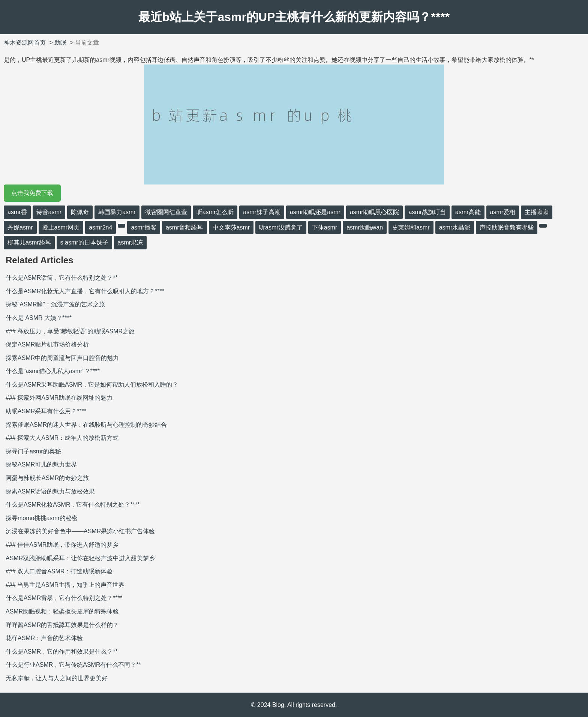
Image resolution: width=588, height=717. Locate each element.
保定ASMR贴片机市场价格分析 (47, 344)
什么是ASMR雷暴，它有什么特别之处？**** (64, 598)
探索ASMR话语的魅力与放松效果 (50, 491)
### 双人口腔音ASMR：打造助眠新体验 (59, 571)
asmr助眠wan (365, 227)
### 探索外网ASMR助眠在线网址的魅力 (59, 398)
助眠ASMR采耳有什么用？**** (46, 411)
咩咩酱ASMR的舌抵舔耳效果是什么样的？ (62, 625)
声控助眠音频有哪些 (507, 227)
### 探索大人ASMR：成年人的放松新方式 (62, 438)
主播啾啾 (537, 212)
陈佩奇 (80, 212)
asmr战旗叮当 (427, 212)
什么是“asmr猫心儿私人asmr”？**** (53, 371)
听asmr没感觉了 (281, 227)
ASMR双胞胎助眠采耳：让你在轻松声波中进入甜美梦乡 (80, 558)
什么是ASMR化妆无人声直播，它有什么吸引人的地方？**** (85, 291)
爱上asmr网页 (61, 227)
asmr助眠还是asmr (315, 212)
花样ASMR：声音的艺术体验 (44, 638)
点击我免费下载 (32, 193)
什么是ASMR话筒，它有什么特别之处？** (62, 278)
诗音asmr (49, 212)
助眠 (60, 43)
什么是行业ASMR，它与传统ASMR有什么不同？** (73, 665)
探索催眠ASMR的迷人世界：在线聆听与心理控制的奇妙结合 (86, 425)
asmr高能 (468, 212)
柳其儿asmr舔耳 (29, 242)
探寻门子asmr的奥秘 (33, 451)
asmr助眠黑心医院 (375, 212)
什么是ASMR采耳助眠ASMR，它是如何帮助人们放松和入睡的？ (92, 385)
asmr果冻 (130, 242)
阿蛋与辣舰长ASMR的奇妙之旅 (47, 478)
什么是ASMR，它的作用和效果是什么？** (62, 652)
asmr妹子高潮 (262, 212)
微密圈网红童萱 (166, 212)
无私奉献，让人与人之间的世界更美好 (57, 678)
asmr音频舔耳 (184, 227)
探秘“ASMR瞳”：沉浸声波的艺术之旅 (55, 304)
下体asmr (325, 227)
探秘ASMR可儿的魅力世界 (41, 464)
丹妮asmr (20, 227)
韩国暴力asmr (117, 212)
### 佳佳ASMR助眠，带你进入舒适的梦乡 (62, 545)
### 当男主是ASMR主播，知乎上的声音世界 (65, 585)
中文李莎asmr (231, 227)
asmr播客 (144, 227)
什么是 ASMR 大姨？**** (39, 318)
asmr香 (17, 212)
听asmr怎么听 (215, 212)
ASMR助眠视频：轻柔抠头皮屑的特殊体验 (62, 611)
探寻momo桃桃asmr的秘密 (42, 518)
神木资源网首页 (25, 43)
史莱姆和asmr (411, 227)
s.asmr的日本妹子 (84, 242)
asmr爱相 (503, 212)
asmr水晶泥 (455, 227)
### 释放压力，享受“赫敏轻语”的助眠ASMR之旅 (70, 331)
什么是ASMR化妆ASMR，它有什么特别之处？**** (73, 505)
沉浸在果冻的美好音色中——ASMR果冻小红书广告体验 (80, 531)
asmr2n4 (100, 227)
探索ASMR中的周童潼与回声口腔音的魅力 (62, 358)
